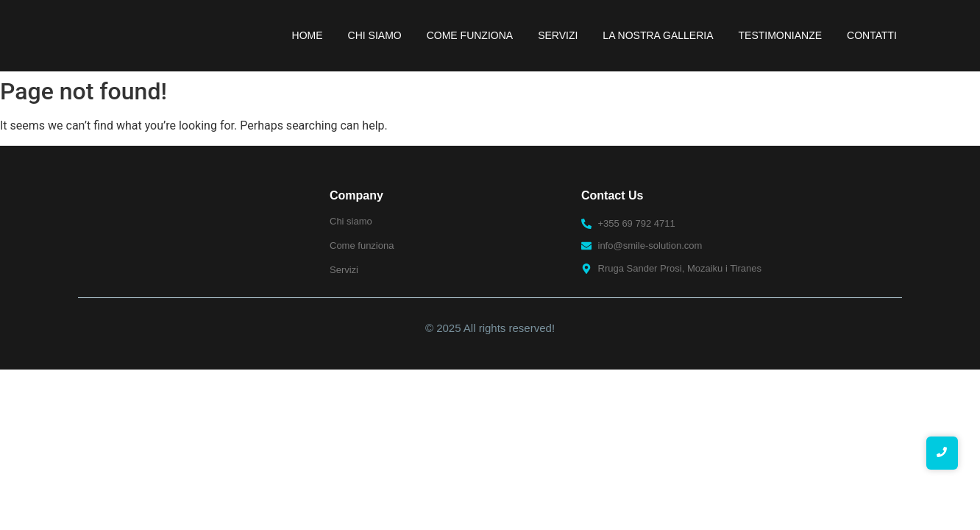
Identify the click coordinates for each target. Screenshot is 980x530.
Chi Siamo (375, 35)
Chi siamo (351, 221)
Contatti (872, 35)
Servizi (558, 35)
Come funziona (470, 35)
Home (308, 35)
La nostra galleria (658, 35)
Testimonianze (781, 35)
